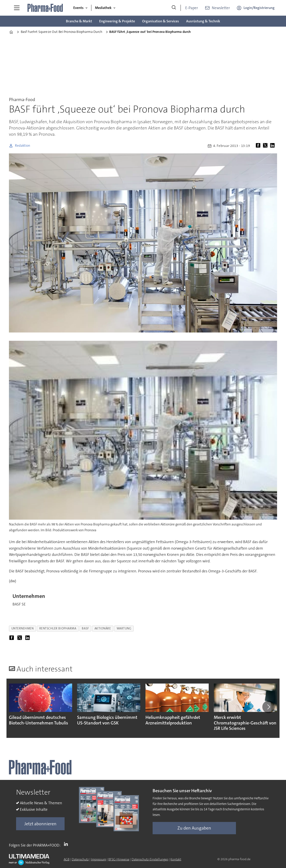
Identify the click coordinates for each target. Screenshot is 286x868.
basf (85, 628)
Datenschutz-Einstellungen (150, 859)
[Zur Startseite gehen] (45, 8)
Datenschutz (80, 859)
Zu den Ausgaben (194, 828)
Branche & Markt (79, 21)
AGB (67, 859)
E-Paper (192, 8)
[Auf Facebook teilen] (259, 146)
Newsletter (221, 8)
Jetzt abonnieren (40, 824)
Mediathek (103, 8)
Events (78, 8)
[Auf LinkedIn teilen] (273, 146)
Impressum (99, 859)
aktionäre (103, 628)
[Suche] (174, 8)
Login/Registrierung (259, 8)
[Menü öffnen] (17, 8)
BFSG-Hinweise (119, 859)
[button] (269, 707)
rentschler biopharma (58, 628)
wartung (124, 628)
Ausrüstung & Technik (203, 21)
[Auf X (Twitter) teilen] (266, 146)
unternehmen (23, 628)
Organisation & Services (161, 21)
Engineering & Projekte (117, 21)
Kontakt (176, 859)
